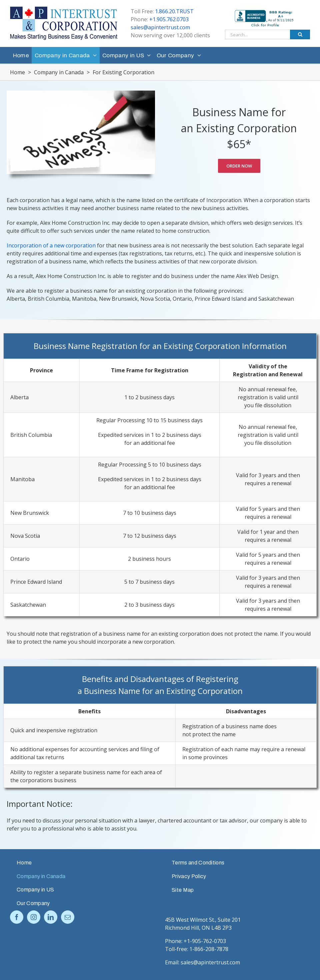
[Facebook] (17, 917)
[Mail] (68, 917)
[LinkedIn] (51, 917)
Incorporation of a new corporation (51, 245)
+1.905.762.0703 (169, 19)
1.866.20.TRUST (174, 11)
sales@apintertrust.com (160, 27)
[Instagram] (34, 917)
